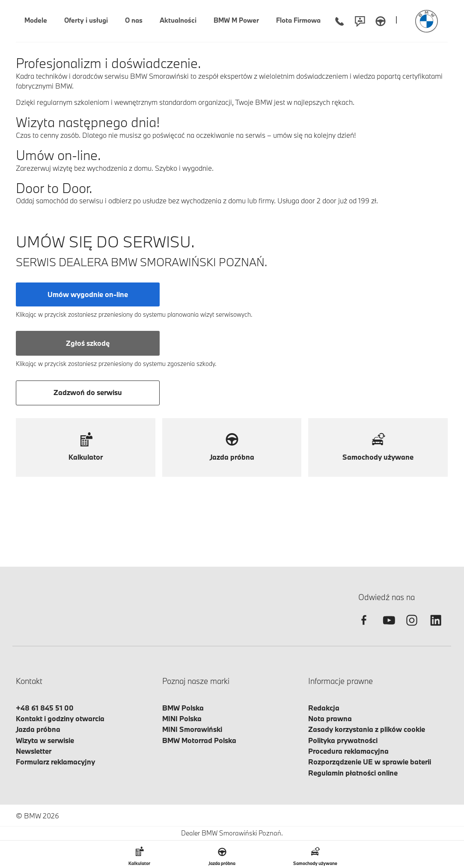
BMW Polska (183, 708)
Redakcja (324, 708)
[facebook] (364, 628)
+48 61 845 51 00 (45, 708)
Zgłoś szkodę (88, 343)
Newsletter (34, 751)
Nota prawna (330, 718)
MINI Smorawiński (192, 729)
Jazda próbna (38, 729)
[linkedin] (436, 628)
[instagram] (412, 628)
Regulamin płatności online (353, 773)
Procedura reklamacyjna (348, 751)
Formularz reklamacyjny (55, 762)
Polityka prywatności (343, 740)
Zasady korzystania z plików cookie (367, 729)
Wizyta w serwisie (45, 740)
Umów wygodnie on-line (88, 294)
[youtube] (388, 628)
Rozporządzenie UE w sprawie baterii (370, 762)
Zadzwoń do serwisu (88, 392)
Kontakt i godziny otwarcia (60, 718)
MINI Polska (182, 718)
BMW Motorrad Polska (199, 740)
